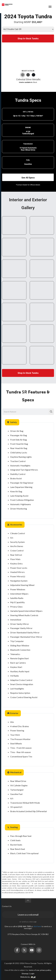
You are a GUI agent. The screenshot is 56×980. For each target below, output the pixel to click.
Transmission (28, 144)
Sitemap (25, 973)
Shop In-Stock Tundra (28, 39)
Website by (28, 977)
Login (32, 973)
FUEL (28, 160)
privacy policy (46, 970)
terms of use (34, 970)
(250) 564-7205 (40, 5)
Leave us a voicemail (28, 915)
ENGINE (28, 128)
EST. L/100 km (28, 112)
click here (37, 926)
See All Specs (28, 178)
